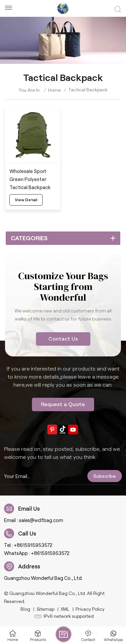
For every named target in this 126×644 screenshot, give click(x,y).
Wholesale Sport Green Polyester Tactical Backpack (30, 179)
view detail (26, 200)
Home (54, 90)
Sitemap (46, 609)
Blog (25, 609)
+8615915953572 (33, 545)
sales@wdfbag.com (41, 520)
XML (65, 609)
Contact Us (63, 339)
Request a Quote (63, 404)
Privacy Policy (90, 609)
